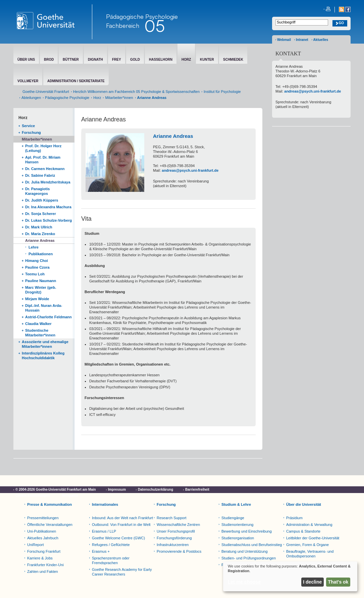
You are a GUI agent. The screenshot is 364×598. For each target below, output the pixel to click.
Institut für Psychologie (222, 92)
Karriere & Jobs (40, 558)
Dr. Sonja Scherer (41, 214)
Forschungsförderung (174, 538)
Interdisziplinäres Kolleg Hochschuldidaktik (43, 356)
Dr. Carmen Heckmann (45, 169)
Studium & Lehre (236, 504)
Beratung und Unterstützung (245, 551)
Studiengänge (233, 518)
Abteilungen (31, 98)
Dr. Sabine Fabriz (40, 175)
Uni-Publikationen (42, 531)
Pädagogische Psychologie (67, 98)
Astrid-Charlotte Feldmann (48, 317)
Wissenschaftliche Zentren (178, 525)
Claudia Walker (38, 324)
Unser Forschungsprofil (176, 531)
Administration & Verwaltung (309, 525)
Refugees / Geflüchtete (111, 545)
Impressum (117, 490)
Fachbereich (123, 25)
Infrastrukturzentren (173, 545)
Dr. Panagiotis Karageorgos (37, 191)
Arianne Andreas (40, 240)
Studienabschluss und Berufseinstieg (252, 545)
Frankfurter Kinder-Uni (45, 565)
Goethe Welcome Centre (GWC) (118, 538)
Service (28, 126)
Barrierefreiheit (197, 490)
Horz (97, 98)
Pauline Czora (37, 267)
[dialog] (290, 576)
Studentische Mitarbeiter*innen (40, 333)
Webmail (284, 40)
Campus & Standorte (303, 531)
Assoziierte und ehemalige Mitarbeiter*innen (45, 344)
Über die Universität (304, 504)
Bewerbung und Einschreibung (247, 531)
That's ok (338, 582)
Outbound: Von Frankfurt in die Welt (121, 525)
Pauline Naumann (41, 281)
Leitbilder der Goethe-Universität (313, 538)
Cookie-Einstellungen (33, 496)
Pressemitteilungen (43, 518)
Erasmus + (101, 551)
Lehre (34, 247)
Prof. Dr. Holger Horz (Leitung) (43, 148)
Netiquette (70, 496)
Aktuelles (321, 40)
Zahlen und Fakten (43, 572)
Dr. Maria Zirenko (40, 234)
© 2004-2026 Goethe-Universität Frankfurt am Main (56, 490)
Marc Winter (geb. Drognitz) (41, 290)
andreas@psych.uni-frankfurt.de (190, 170)
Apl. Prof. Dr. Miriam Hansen (43, 160)
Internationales (105, 504)
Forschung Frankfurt (44, 551)
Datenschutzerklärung (155, 490)
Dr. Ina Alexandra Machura (48, 207)
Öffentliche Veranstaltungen (50, 525)
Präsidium (294, 518)
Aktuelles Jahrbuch (43, 538)
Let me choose (244, 582)
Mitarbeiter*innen (119, 98)
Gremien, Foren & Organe (307, 545)
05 (154, 26)
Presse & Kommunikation (49, 504)
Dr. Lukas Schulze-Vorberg (48, 220)
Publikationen (41, 254)
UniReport (36, 545)
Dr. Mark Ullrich (39, 227)
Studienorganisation (238, 538)
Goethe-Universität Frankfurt (46, 92)
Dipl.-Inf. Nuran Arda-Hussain (44, 308)
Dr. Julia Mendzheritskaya (48, 182)
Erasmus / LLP (104, 531)
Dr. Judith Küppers (42, 200)
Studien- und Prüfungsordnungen (249, 558)
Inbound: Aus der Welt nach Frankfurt (122, 518)
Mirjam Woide (37, 299)
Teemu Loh (35, 274)
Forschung (31, 132)
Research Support (172, 518)
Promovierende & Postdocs (179, 551)
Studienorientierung (237, 525)
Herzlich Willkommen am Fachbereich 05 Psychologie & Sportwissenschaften (136, 92)
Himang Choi (37, 261)
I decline (312, 582)
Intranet (302, 40)
